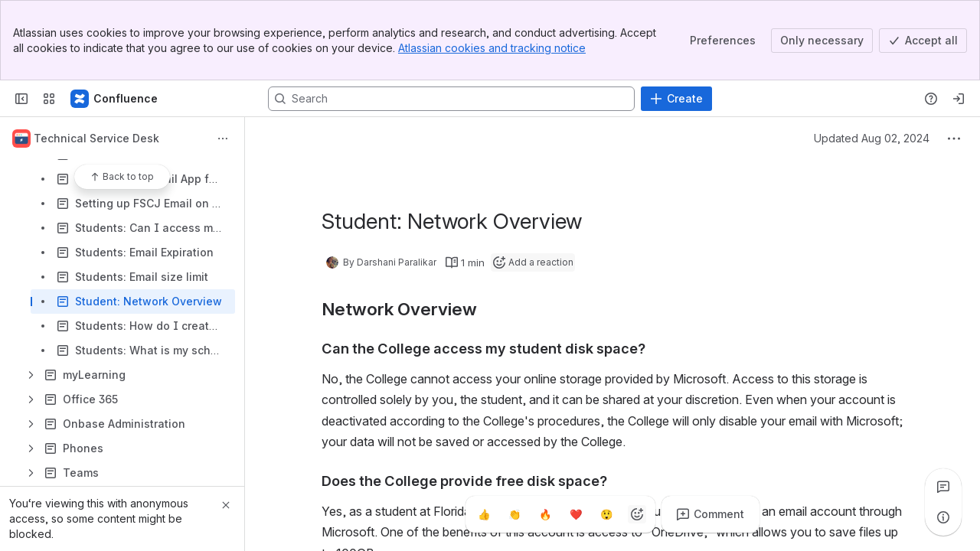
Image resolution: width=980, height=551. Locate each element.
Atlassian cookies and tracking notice (492, 48)
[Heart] (576, 514)
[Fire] (545, 514)
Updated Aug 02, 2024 (872, 138)
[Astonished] (606, 514)
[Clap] (514, 514)
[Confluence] (115, 99)
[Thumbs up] (484, 514)
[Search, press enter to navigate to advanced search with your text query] (451, 99)
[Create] (676, 99)
